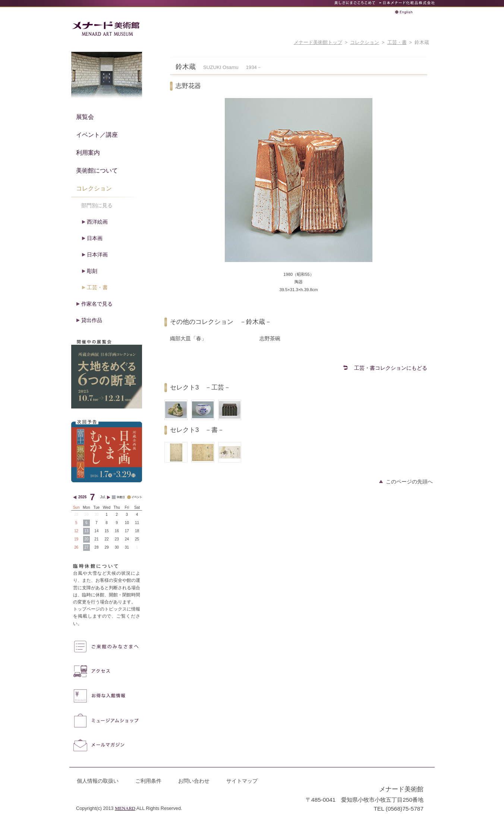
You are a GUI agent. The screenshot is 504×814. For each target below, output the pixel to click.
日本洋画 (97, 255)
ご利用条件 (148, 781)
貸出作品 (92, 320)
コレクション (365, 42)
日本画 (95, 238)
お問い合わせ (194, 781)
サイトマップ (242, 781)
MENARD (125, 808)
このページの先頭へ (409, 482)
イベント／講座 (97, 135)
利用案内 (88, 152)
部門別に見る (97, 205)
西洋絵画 (97, 222)
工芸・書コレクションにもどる (391, 368)
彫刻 (92, 271)
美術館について (97, 170)
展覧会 (85, 117)
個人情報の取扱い (98, 781)
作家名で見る (97, 304)
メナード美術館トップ (318, 42)
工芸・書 (397, 42)
